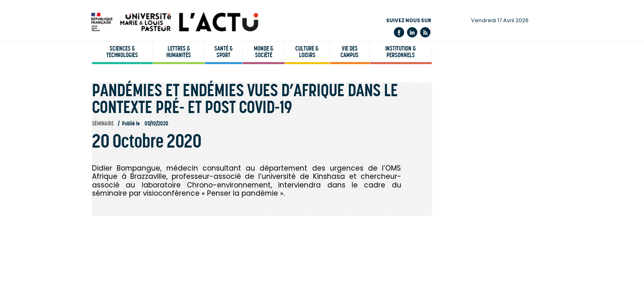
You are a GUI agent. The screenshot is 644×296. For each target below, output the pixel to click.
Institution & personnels (401, 52)
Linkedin (412, 32)
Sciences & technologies (122, 52)
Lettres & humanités (179, 52)
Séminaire (103, 124)
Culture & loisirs (307, 52)
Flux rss (425, 32)
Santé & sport (224, 52)
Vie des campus (350, 52)
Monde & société (264, 52)
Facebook (399, 32)
